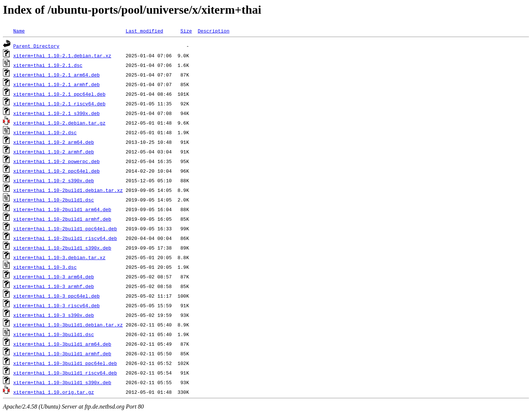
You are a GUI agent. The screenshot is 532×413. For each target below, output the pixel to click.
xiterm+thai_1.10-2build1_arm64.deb (62, 209)
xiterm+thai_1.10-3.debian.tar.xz (59, 257)
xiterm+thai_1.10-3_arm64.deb (54, 277)
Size (186, 31)
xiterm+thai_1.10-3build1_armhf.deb (62, 353)
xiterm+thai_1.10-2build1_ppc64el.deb (65, 228)
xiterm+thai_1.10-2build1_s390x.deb (62, 248)
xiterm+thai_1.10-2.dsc (45, 132)
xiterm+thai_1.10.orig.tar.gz (54, 392)
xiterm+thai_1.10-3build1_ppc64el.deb (65, 363)
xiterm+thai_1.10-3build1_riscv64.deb (65, 373)
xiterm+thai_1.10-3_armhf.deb (54, 286)
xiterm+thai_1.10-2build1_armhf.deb (62, 219)
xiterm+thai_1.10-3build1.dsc (54, 334)
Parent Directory (36, 46)
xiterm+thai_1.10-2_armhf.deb (54, 152)
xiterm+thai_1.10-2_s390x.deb (54, 180)
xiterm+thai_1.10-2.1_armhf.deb (57, 84)
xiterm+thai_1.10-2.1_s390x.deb (57, 113)
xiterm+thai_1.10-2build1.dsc (54, 200)
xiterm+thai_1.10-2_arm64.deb (54, 142)
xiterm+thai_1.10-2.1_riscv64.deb (59, 104)
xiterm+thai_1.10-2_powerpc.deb (57, 161)
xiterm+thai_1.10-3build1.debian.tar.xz (68, 325)
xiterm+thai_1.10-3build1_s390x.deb (62, 382)
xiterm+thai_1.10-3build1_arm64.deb (62, 344)
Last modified (144, 31)
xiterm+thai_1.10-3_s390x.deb (54, 315)
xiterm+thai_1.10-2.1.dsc (48, 65)
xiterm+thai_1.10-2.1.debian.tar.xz (62, 55)
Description (214, 31)
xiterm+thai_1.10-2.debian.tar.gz (59, 123)
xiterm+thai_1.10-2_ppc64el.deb (57, 171)
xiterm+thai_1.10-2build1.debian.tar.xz (68, 190)
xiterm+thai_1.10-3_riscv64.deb (57, 305)
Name (19, 31)
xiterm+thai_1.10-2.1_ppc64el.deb (59, 94)
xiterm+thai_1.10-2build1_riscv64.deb (65, 238)
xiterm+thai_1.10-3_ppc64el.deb (57, 296)
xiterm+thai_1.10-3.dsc (45, 267)
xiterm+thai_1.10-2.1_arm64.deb (57, 75)
